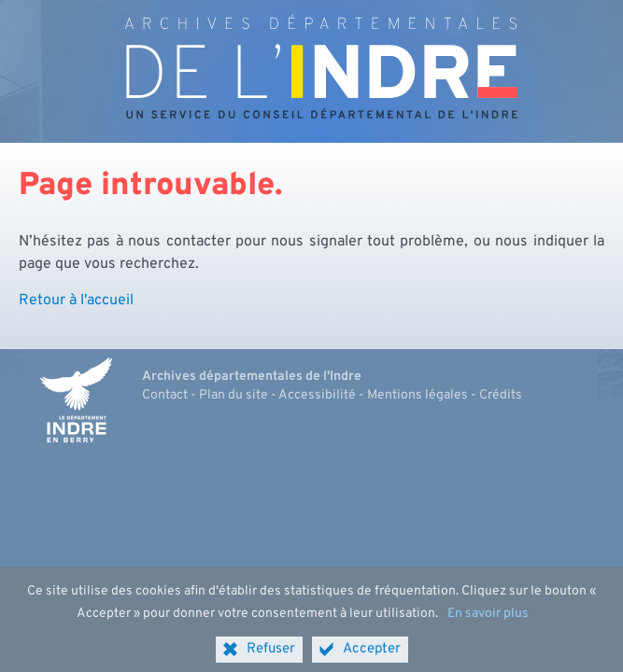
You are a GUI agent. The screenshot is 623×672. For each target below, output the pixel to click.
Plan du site (234, 395)
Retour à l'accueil (76, 301)
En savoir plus (488, 621)
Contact (165, 395)
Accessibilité (317, 395)
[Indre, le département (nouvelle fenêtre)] (77, 400)
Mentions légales (418, 395)
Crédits (501, 395)
